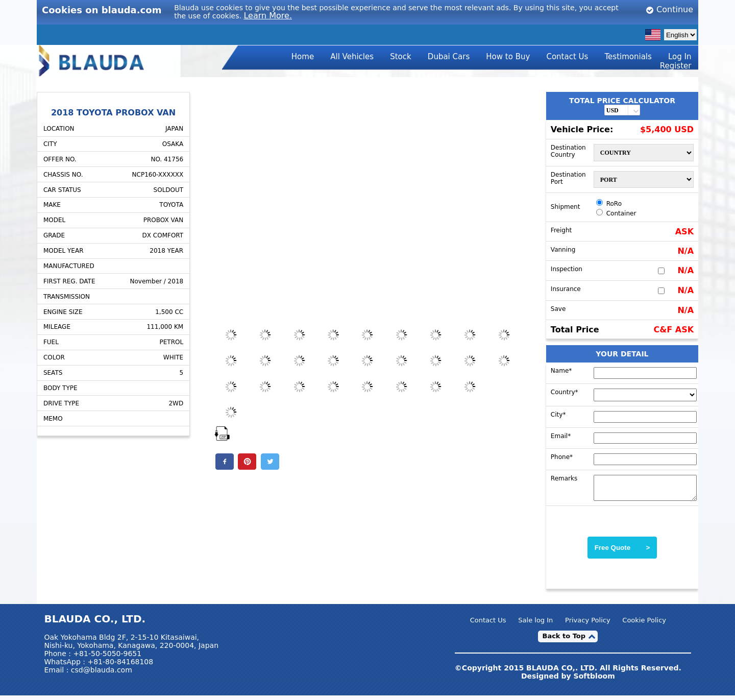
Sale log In (535, 625)
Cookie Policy (644, 625)
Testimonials (628, 57)
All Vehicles (352, 57)
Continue (669, 9)
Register (676, 66)
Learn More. (268, 16)
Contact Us (567, 57)
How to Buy (508, 57)
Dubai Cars (449, 57)
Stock (401, 57)
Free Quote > (622, 552)
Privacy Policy (588, 625)
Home (303, 57)
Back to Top (564, 641)
